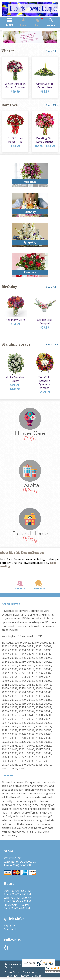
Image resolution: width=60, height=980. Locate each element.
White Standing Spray (15, 380)
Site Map (38, 978)
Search (48, 26)
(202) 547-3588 (21, 868)
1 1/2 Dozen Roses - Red (15, 141)
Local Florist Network (18, 978)
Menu (12, 25)
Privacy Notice (31, 975)
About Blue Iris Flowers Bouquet (22, 552)
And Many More (15, 321)
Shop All (52, 51)
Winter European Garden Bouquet (15, 87)
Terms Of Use (13, 975)
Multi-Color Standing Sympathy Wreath (45, 382)
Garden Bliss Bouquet (45, 323)
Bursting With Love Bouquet (45, 141)
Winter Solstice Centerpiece (45, 87)
